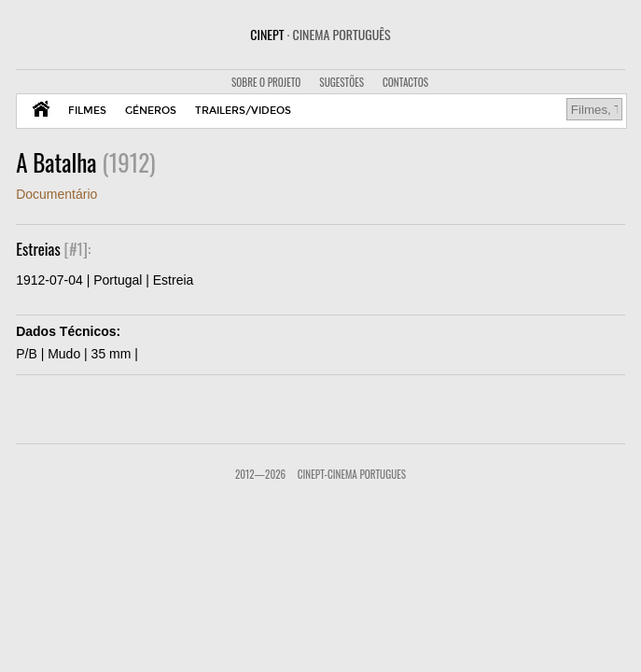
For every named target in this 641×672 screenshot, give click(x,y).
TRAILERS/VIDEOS (243, 111)
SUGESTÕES (341, 82)
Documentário (56, 194)
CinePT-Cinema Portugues (352, 474)
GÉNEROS (151, 111)
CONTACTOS (405, 82)
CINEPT (320, 34)
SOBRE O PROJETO (266, 82)
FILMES (87, 111)
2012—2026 (260, 474)
